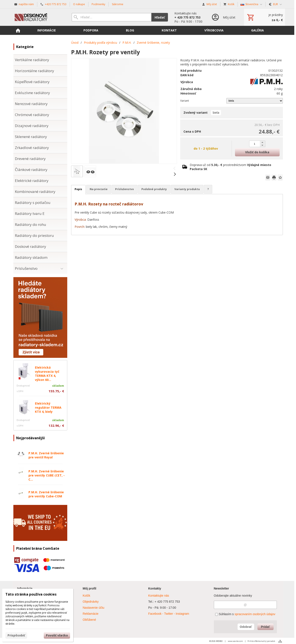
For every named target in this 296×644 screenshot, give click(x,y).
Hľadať (160, 17)
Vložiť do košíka (257, 152)
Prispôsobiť (16, 635)
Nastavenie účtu (94, 608)
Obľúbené (89, 620)
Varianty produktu (187, 189)
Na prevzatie (99, 189)
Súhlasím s (245, 614)
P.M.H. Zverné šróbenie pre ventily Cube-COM (46, 494)
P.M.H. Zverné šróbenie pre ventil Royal (46, 455)
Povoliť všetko (57, 635)
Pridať (265, 627)
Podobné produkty (154, 189)
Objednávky (91, 602)
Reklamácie (91, 614)
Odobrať (246, 627)
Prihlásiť (251, 641)
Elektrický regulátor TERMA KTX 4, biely (48, 407)
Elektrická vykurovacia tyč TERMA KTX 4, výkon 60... (47, 374)
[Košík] (265, 17)
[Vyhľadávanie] (111, 17)
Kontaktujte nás (159, 596)
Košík (87, 596)
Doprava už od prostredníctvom (230, 167)
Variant (185, 101)
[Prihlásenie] (223, 17)
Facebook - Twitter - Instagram (169, 614)
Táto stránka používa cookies (31, 594)
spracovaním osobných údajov (255, 614)
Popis (78, 189)
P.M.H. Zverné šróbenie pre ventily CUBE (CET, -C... (47, 475)
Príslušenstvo (125, 189)
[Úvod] (38, 17)
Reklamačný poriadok (265, 641)
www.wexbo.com (235, 641)
